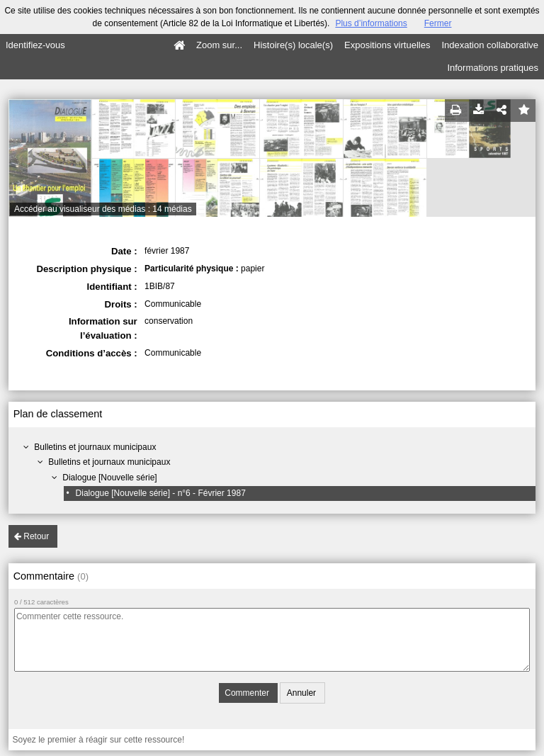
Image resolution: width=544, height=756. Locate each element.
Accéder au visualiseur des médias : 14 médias (103, 209)
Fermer (438, 23)
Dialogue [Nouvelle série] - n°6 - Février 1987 (161, 493)
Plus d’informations (371, 23)
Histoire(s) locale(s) (293, 45)
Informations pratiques (493, 68)
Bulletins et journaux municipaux (95, 447)
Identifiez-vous (35, 45)
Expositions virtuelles (387, 45)
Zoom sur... (219, 45)
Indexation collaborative (490, 45)
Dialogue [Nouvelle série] (109, 478)
